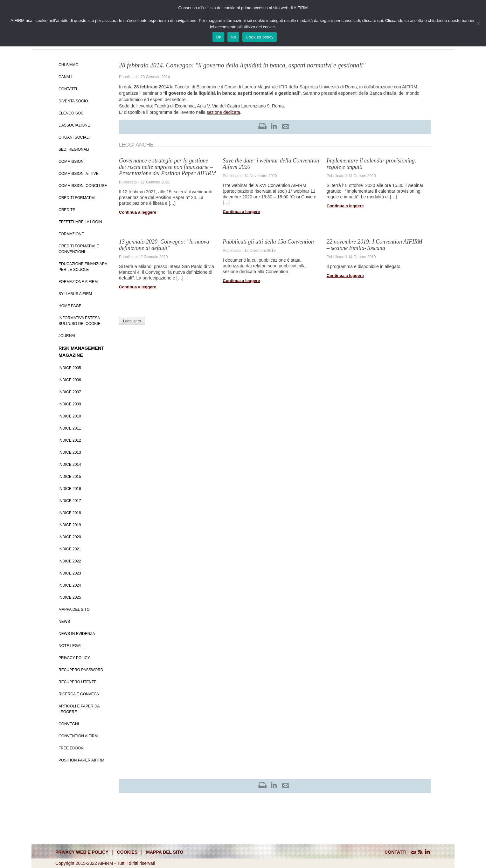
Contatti (68, 89)
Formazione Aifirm (78, 282)
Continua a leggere (138, 212)
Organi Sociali (74, 137)
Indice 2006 (70, 380)
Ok (218, 37)
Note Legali (71, 646)
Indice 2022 (70, 561)
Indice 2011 (70, 428)
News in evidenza (77, 634)
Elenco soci (72, 113)
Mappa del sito (74, 610)
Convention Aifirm (78, 736)
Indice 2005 (70, 368)
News (64, 622)
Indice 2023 (70, 573)
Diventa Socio (73, 101)
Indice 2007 (70, 392)
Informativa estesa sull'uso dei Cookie (80, 321)
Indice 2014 (70, 465)
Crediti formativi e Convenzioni (79, 249)
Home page (70, 306)
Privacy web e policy (82, 852)
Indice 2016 (70, 489)
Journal (67, 336)
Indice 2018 (70, 513)
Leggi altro (132, 321)
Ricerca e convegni (80, 694)
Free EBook (71, 748)
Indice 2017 (70, 501)
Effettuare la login (80, 222)
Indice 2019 (70, 525)
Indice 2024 (70, 585)
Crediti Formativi (77, 198)
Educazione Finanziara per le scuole (83, 267)
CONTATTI (396, 852)
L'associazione (74, 125)
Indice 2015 (70, 477)
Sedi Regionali (74, 149)
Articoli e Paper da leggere (79, 709)
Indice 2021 (70, 549)
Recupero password (81, 670)
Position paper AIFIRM (81, 760)
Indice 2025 (70, 597)
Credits (67, 210)
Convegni (69, 724)
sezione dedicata (223, 112)
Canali (65, 77)
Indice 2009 (70, 404)
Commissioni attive (79, 174)
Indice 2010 (70, 416)
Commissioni (72, 162)
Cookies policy (259, 37)
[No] (478, 23)
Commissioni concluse (83, 186)
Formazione (71, 234)
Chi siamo (69, 65)
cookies (127, 852)
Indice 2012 (70, 440)
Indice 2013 (70, 452)
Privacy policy (74, 658)
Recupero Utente (77, 682)
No (233, 37)
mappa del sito (165, 852)
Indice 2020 (70, 537)
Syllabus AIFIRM (75, 294)
